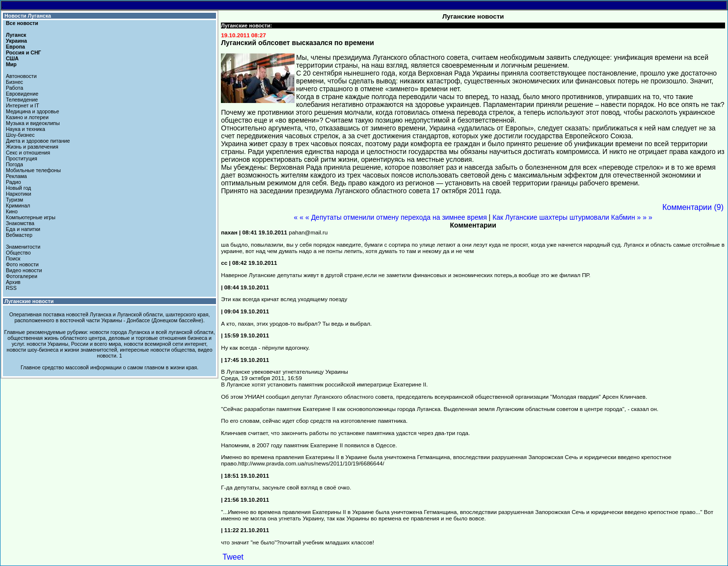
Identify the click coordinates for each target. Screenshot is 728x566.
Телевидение (22, 100)
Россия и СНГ (24, 52)
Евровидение (22, 94)
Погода (14, 164)
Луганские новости (29, 301)
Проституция (22, 158)
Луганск (16, 35)
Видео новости (24, 270)
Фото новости (22, 264)
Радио (13, 182)
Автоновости (21, 76)
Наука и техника (26, 129)
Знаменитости (23, 247)
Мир (11, 64)
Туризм (14, 200)
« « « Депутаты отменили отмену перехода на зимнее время (391, 217)
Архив (13, 282)
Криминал (18, 206)
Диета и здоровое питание (38, 141)
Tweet (233, 557)
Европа (15, 47)
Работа (14, 88)
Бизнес (14, 82)
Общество (18, 253)
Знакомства (20, 223)
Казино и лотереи (27, 117)
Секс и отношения (28, 153)
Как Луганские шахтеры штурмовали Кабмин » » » (572, 217)
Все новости (22, 23)
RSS (11, 288)
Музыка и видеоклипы (33, 123)
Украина (16, 41)
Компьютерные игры (31, 217)
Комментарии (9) (693, 207)
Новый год (18, 188)
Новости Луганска (28, 16)
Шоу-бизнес (20, 135)
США (12, 58)
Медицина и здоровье (32, 111)
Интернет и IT (23, 105)
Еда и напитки (23, 229)
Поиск (13, 258)
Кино (12, 211)
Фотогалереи (22, 276)
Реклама (16, 176)
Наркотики (18, 194)
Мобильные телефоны (33, 170)
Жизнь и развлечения (32, 147)
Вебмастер (19, 235)
